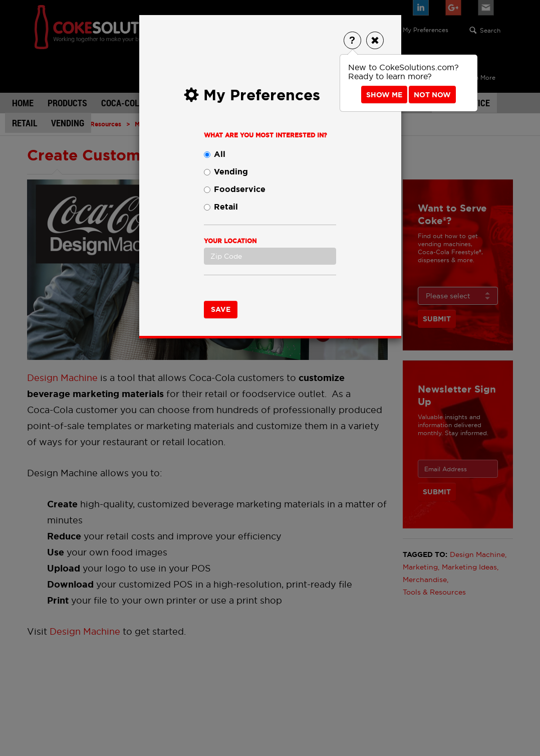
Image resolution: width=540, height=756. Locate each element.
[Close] (375, 40)
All (215, 154)
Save (221, 309)
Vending (226, 172)
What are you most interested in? (265, 135)
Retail (221, 207)
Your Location (230, 241)
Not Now (432, 95)
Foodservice (235, 189)
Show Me (384, 95)
